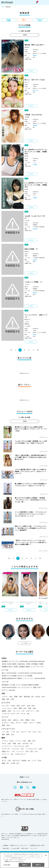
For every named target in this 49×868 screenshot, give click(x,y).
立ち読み (31, 71)
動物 (6, 763)
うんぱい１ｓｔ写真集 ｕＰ (33, 282)
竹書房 (41, 664)
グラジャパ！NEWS (40, 20)
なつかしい (8, 723)
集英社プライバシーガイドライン (19, 845)
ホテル (37, 732)
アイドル (21, 741)
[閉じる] (46, 855)
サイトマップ (34, 848)
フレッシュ (19, 711)
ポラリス (5, 690)
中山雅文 (35, 164)
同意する (25, 865)
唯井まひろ (27, 319)
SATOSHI (35, 229)
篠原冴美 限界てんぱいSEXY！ (35, 45)
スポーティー (33, 711)
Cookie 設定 (6, 848)
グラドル (8, 741)
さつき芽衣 (27, 326)
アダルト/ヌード (20, 754)
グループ (26, 732)
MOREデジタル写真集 (9, 676)
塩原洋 (35, 334)
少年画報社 (35, 664)
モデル (7, 744)
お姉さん (19, 720)
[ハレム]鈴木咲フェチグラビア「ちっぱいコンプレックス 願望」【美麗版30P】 (36, 152)
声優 (17, 744)
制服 (19, 697)
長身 (33, 708)
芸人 (34, 751)
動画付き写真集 (33, 685)
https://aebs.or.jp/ (5, 839)
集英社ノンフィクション (26, 678)
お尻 (31, 706)
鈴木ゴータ (36, 90)
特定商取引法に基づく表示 (37, 845)
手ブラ (7, 761)
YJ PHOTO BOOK (23, 673)
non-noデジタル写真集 (25, 676)
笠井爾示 (35, 125)
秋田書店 (5, 661)
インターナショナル (11, 714)
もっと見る (25, 643)
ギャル (26, 714)
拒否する (38, 865)
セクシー (35, 723)
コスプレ (8, 697)
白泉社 (16, 667)
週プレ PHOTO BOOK (9, 673)
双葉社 (28, 667)
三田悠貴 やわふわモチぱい (33, 115)
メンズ (37, 761)
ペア (6, 732)
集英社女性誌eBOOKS (9, 678)
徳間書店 (5, 667)
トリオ (15, 732)
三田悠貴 (27, 117)
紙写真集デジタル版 (8, 685)
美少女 (7, 720)
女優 (32, 741)
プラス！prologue (22, 685)
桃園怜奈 (27, 324)
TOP (3, 7)
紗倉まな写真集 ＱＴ (31, 249)
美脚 (23, 708)
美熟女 (30, 720)
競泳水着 (29, 697)
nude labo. (12, 690)
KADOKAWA (24, 661)
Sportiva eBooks (40, 678)
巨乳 (22, 706)
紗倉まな (27, 251)
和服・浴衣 (8, 699)
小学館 (28, 664)
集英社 (14, 664)
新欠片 (11, 667)
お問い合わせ (25, 848)
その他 (15, 763)
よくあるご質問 (15, 848)
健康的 (7, 711)
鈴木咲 (26, 156)
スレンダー (9, 706)
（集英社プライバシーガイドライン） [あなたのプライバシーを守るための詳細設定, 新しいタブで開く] (14, 861)
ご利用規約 (5, 845)
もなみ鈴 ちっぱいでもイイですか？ (35, 217)
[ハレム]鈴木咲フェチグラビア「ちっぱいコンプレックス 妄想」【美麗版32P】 (36, 185)
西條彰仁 (35, 55)
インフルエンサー (34, 749)
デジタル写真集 (9, 20)
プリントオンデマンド (25, 687)
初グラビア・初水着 (22, 761)
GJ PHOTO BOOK (36, 673)
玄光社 (4, 664)
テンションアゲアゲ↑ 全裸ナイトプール (36, 316)
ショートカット (10, 708)
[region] (24, 860)
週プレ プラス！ (24, 20)
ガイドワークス (14, 661)
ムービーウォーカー (37, 667)
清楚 (6, 725)
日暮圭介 (35, 260)
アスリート (8, 754)
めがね (41, 697)
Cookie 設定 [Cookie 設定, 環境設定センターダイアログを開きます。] (7, 865)
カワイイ (22, 723)
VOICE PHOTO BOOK (9, 687)
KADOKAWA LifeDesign (37, 661)
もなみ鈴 (27, 221)
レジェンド (23, 751)
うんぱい (27, 284)
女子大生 (28, 744)
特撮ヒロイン (9, 751)
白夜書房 (22, 667)
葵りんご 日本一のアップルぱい (35, 80)
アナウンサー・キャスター (13, 749)
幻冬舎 (9, 664)
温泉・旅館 (8, 734)
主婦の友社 (21, 664)
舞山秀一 (35, 293)
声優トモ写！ (37, 687)
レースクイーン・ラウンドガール (16, 746)
